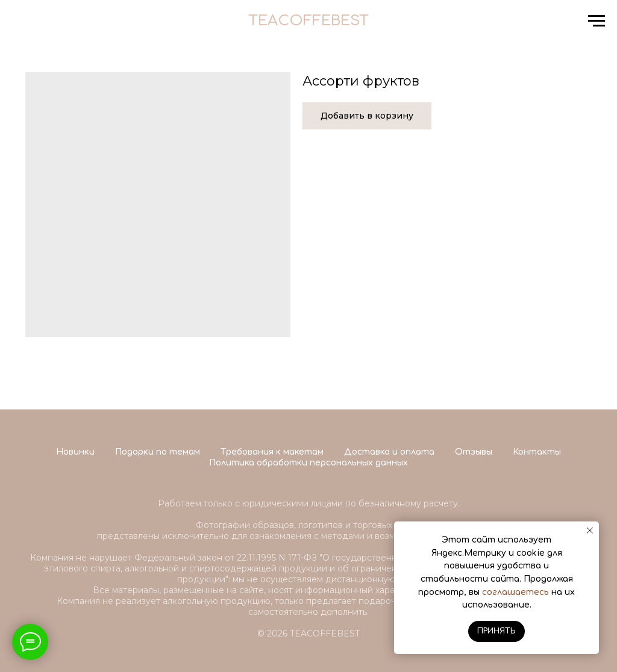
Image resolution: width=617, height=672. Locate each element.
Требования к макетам (272, 452)
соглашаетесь (515, 592)
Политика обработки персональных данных (308, 463)
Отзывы (474, 452)
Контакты (537, 452)
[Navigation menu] (597, 21)
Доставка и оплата (389, 452)
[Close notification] (590, 530)
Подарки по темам (158, 452)
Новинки (75, 452)
